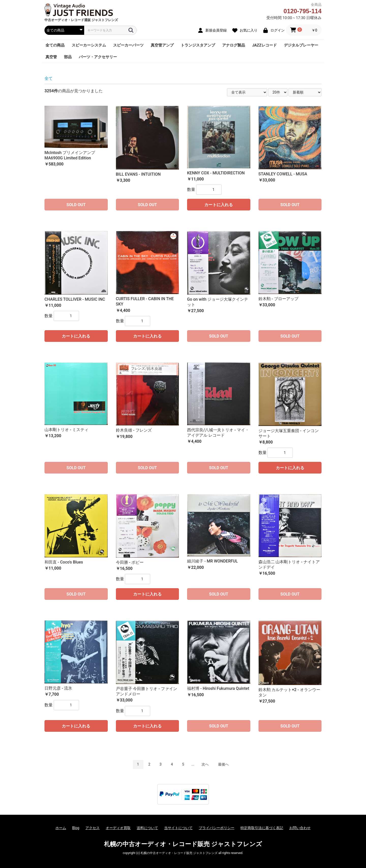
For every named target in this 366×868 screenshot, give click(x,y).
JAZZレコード (264, 45)
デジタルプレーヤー (301, 45)
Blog (76, 828)
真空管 (51, 57)
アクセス (93, 828)
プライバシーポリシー (217, 828)
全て (49, 78)
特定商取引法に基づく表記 (262, 828)
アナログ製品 (234, 45)
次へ (205, 764)
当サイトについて (178, 828)
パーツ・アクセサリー (98, 57)
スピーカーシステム (89, 45)
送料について (147, 828)
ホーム (61, 828)
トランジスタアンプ (198, 45)
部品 (68, 57)
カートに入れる (219, 205)
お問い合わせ (300, 828)
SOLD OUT (76, 205)
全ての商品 (55, 45)
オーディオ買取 (118, 828)
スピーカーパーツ (128, 45)
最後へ (223, 764)
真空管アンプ (162, 45)
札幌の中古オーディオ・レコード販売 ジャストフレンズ (183, 844)
